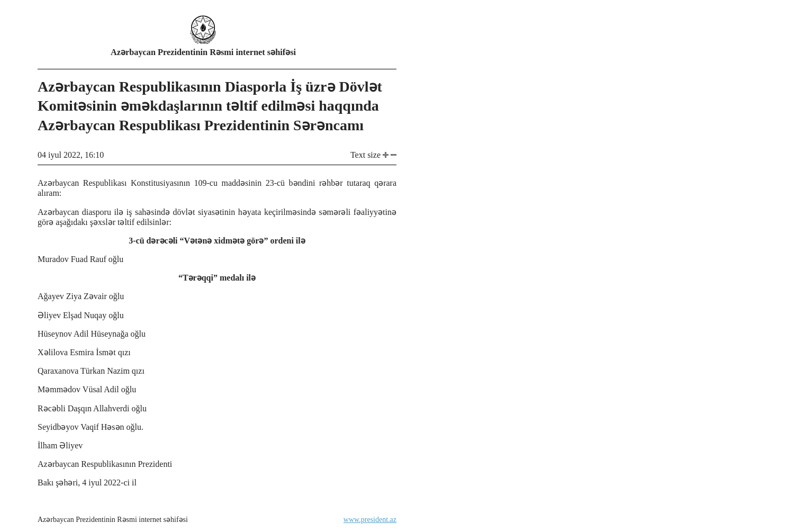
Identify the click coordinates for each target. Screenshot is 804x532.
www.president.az (370, 520)
